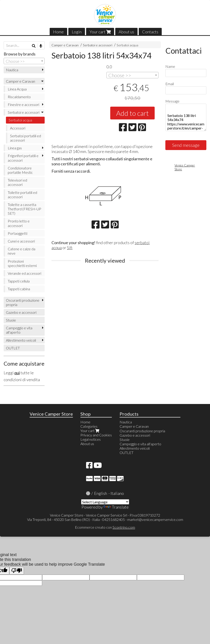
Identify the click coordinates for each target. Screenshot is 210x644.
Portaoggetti (18, 233)
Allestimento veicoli (21, 340)
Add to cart (132, 113)
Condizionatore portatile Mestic (20, 170)
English (101, 493)
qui (17, 373)
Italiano (117, 493)
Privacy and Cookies (96, 435)
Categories (89, 426)
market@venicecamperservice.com (155, 519)
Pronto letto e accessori (19, 223)
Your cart (100, 32)
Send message (186, 145)
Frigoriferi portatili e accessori (23, 158)
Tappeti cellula (19, 281)
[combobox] (132, 75)
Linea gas (15, 148)
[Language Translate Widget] (105, 502)
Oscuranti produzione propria (23, 302)
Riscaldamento (19, 97)
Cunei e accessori (21, 241)
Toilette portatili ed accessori (22, 195)
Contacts (150, 32)
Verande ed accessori (24, 273)
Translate (116, 507)
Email (170, 84)
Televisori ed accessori (17, 182)
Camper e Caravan (65, 45)
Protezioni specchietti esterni (22, 263)
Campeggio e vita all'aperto (19, 330)
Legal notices (91, 439)
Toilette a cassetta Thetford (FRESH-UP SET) (24, 209)
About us (126, 32)
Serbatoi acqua (127, 45)
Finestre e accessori (23, 104)
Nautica (12, 70)
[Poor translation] (17, 571)
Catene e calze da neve (22, 251)
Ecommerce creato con (105, 527)
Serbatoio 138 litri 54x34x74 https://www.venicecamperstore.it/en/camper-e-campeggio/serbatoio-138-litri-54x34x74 (186, 117)
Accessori (18, 128)
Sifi (70, 248)
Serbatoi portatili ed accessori (26, 138)
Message (172, 101)
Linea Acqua (17, 89)
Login (77, 32)
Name (170, 66)
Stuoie (11, 320)
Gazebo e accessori (21, 312)
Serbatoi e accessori (98, 45)
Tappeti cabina (19, 289)
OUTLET (13, 348)
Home (58, 32)
